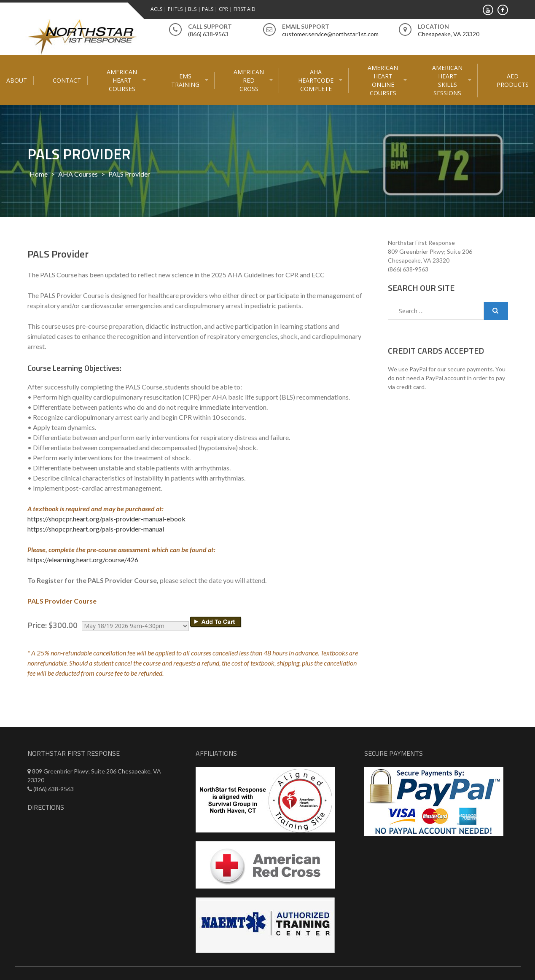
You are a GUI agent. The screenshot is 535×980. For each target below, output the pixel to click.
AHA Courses (78, 174)
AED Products (513, 80)
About (17, 80)
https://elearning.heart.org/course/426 (83, 560)
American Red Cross (249, 80)
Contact (67, 80)
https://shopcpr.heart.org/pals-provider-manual (96, 529)
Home (39, 174)
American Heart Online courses (383, 80)
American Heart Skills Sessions (447, 80)
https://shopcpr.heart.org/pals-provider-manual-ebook (106, 519)
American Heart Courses (122, 80)
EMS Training (185, 80)
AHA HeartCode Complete (316, 80)
